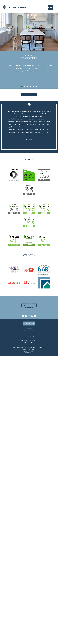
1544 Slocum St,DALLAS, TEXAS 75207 (29, 331)
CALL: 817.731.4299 (29, 342)
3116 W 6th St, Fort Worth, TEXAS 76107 (29, 340)
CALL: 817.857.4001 (29, 349)
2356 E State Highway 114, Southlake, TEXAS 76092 (29, 347)
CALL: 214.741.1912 (29, 334)
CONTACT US (29, 95)
